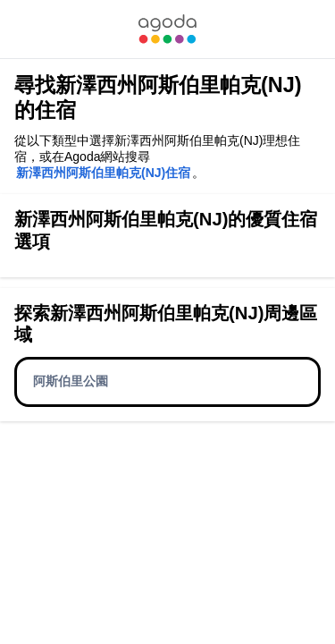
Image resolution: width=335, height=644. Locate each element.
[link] (167, 29)
